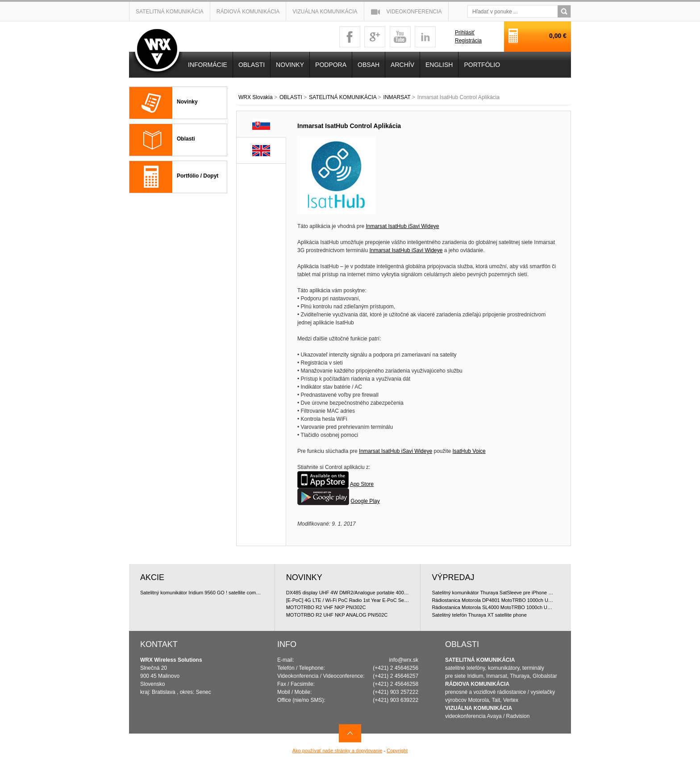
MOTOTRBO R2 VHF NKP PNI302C (326, 607)
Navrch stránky (350, 733)
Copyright (397, 751)
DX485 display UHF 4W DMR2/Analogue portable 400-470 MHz (348, 593)
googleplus (375, 37)
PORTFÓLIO (482, 65)
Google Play (365, 501)
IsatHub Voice (469, 451)
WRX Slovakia (256, 97)
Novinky (187, 102)
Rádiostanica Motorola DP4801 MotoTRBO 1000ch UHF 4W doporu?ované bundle (494, 600)
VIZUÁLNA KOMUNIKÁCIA (479, 708)
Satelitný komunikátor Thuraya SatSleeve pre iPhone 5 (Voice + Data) (494, 593)
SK (261, 124)
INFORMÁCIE (208, 65)
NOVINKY (290, 65)
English (439, 65)
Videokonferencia (414, 12)
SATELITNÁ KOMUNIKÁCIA (343, 97)
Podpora (331, 65)
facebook (350, 37)
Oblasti (186, 139)
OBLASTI (291, 97)
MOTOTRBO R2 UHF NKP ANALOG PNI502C (337, 615)
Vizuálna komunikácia (325, 12)
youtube (400, 37)
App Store (362, 484)
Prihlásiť (465, 33)
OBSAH (369, 65)
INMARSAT (397, 97)
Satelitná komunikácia (170, 12)
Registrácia (468, 41)
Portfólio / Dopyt (198, 176)
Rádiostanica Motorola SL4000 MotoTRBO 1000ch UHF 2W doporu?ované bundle (494, 607)
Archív (402, 65)
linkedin (425, 37)
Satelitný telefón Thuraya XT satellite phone (479, 615)
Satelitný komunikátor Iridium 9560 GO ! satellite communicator (202, 593)
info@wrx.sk (404, 660)
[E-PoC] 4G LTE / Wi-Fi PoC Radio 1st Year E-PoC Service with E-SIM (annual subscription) (348, 600)
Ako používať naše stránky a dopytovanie (337, 751)
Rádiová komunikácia (248, 12)
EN (261, 151)
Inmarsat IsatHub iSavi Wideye (402, 226)
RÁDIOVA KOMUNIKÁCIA (477, 684)
